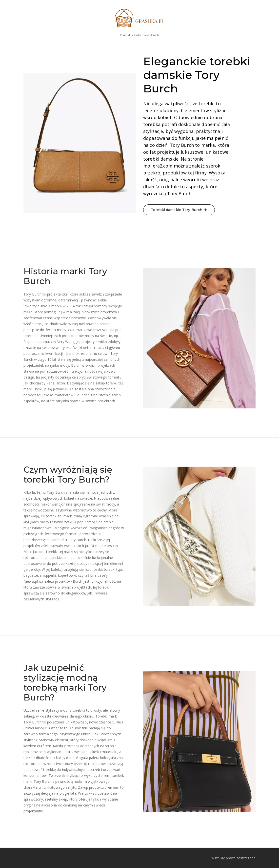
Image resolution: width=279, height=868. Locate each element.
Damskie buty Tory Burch (139, 42)
